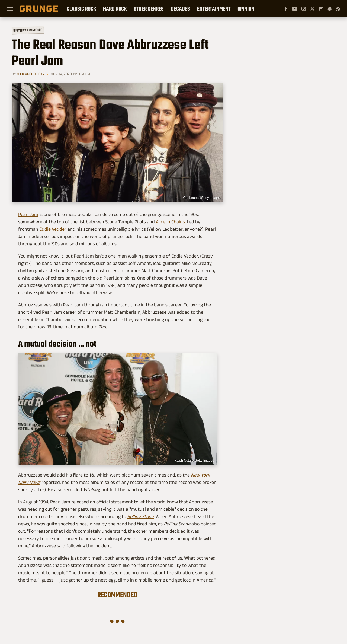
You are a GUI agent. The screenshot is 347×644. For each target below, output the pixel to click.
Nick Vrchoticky (31, 74)
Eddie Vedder (53, 229)
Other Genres (149, 9)
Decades (180, 9)
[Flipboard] (321, 9)
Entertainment (214, 9)
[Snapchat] (330, 9)
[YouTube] (295, 9)
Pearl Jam (28, 214)
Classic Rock (81, 9)
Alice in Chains (170, 222)
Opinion (246, 9)
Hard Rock (115, 9)
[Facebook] (286, 9)
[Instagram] (304, 9)
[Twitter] (312, 9)
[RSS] (338, 9)
